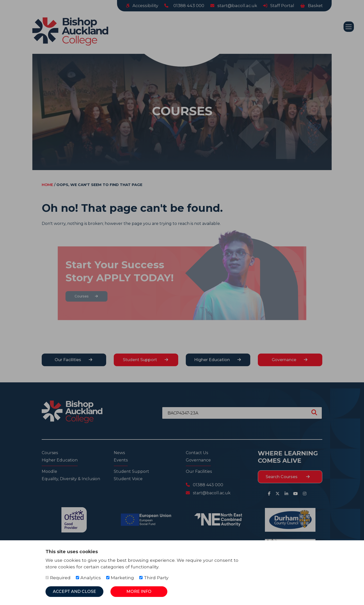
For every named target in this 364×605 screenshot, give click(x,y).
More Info (139, 591)
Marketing (120, 578)
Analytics (88, 578)
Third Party (154, 578)
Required (58, 578)
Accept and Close (74, 591)
